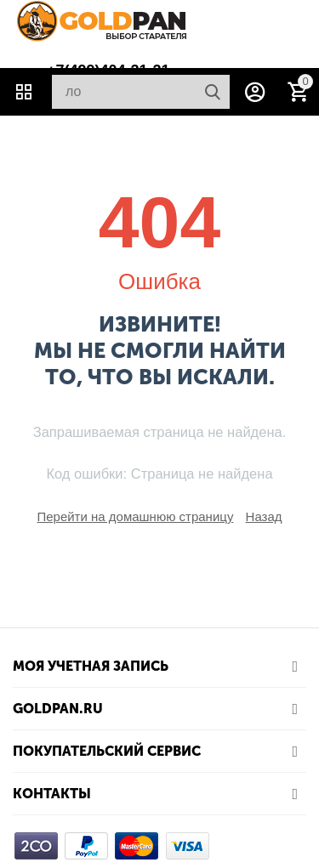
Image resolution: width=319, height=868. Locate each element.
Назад (264, 516)
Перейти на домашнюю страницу (135, 516)
